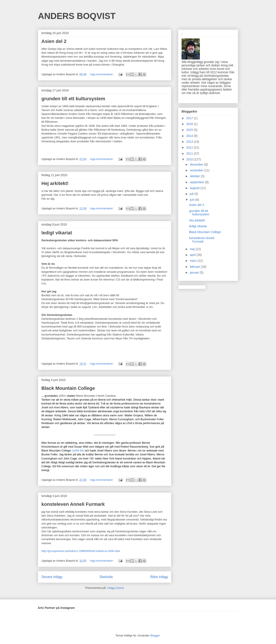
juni (193, 200)
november (197, 170)
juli (192, 194)
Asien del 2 (54, 41)
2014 (190, 136)
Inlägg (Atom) (116, 588)
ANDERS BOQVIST (77, 16)
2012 (190, 147)
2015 (190, 130)
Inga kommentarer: (102, 74)
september (197, 182)
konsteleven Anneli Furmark (73, 504)
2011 (190, 154)
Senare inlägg (52, 577)
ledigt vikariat (57, 233)
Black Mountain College (68, 388)
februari (195, 267)
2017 (190, 118)
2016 (190, 124)
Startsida (106, 577)
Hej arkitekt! (55, 183)
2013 (190, 142)
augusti (195, 188)
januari (195, 273)
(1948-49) (78, 450)
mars (194, 261)
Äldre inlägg (159, 577)
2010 (190, 159)
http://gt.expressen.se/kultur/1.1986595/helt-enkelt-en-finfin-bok (81, 551)
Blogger (155, 635)
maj (193, 249)
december (197, 165)
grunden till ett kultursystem (73, 99)
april (193, 255)
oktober (195, 176)
